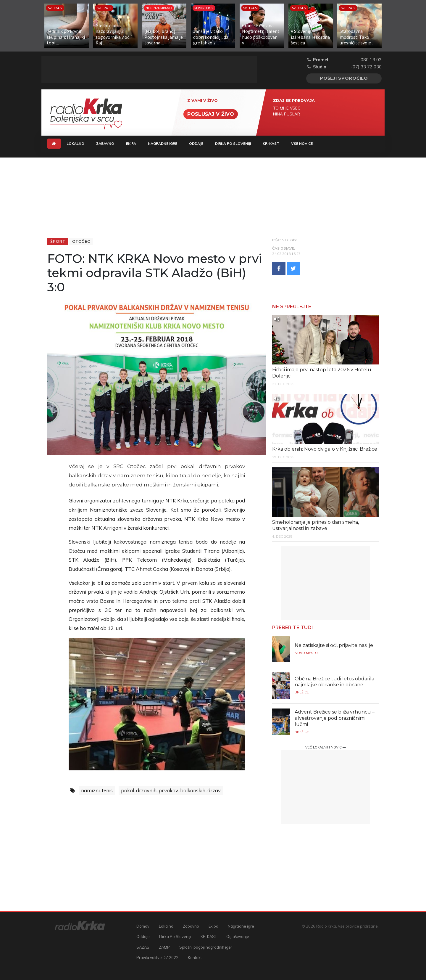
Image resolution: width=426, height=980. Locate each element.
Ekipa (131, 143)
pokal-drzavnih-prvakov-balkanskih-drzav (171, 790)
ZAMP (164, 947)
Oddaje (196, 143)
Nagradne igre (163, 143)
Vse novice (302, 143)
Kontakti (195, 957)
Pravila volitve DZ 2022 (157, 957)
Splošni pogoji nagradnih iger (206, 947)
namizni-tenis (97, 790)
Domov (143, 926)
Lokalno (75, 143)
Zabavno (105, 143)
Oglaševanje (238, 936)
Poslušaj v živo (211, 114)
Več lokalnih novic (326, 747)
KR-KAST (271, 143)
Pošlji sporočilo (344, 78)
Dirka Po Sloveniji (233, 143)
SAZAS (143, 947)
